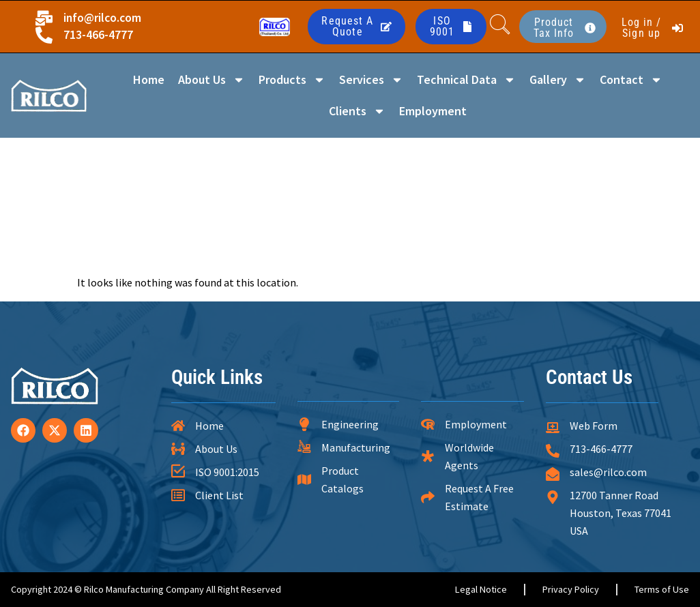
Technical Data (466, 80)
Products (292, 80)
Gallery (558, 80)
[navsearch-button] (500, 27)
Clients (357, 111)
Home (149, 79)
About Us (212, 80)
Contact (631, 80)
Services (371, 80)
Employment (433, 111)
